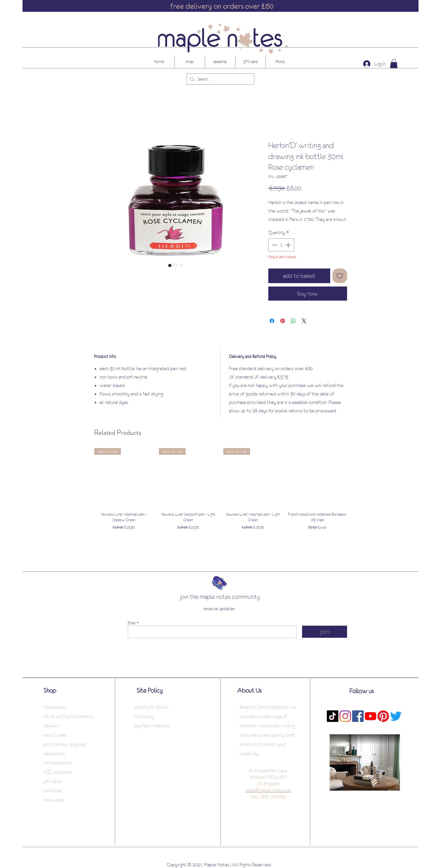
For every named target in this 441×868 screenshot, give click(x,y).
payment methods (152, 726)
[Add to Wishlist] (340, 276)
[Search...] (220, 79)
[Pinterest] (383, 716)
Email (132, 623)
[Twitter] (396, 716)
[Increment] (289, 245)
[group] (220, 492)
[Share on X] (304, 321)
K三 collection (58, 772)
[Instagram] (345, 716)
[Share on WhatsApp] (293, 321)
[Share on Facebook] (272, 321)
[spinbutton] (281, 245)
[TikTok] (333, 716)
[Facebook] (358, 716)
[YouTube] (371, 716)
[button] (394, 63)
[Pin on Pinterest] (283, 321)
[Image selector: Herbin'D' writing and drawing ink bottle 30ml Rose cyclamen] (170, 265)
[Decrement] (274, 245)
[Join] (325, 632)
